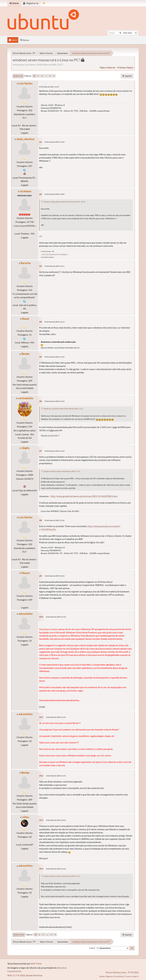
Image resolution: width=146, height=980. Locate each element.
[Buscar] (120, 33)
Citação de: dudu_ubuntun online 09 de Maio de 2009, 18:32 (64, 202)
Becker (26, 354)
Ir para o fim (18, 76)
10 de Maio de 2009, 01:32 (56, 617)
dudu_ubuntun (26, 139)
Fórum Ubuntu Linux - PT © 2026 (122, 972)
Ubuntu (61, 968)
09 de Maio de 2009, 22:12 (55, 322)
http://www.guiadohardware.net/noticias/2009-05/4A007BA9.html (84, 496)
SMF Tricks (36, 963)
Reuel (26, 319)
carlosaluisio (26, 398)
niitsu (26, 817)
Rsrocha (26, 263)
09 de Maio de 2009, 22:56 (55, 520)
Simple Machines (34, 975)
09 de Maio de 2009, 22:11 (55, 266)
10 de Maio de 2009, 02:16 (56, 869)
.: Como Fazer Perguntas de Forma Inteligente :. (54, 254)
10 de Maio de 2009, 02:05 (56, 820)
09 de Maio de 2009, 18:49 (55, 194)
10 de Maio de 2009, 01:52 (56, 776)
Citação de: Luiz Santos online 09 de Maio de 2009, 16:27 (63, 409)
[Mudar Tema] (44, 3)
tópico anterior (108, 67)
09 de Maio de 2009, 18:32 (55, 142)
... (46, 76)
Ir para (92, 948)
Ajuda (102, 976)
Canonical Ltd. (14, 971)
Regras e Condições (115, 976)
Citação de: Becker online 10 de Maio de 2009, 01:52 (62, 876)
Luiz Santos (26, 83)
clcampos (26, 191)
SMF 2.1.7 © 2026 (16, 975)
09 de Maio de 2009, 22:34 (55, 401)
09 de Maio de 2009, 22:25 (55, 357)
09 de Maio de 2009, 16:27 (49, 87)
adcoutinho (26, 614)
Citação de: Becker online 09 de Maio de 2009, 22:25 (62, 471)
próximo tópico (125, 67)
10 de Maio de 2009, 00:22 (55, 576)
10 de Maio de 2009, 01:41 (56, 717)
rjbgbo (26, 448)
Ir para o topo (19, 935)
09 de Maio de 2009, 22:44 (55, 451)
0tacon (26, 573)
